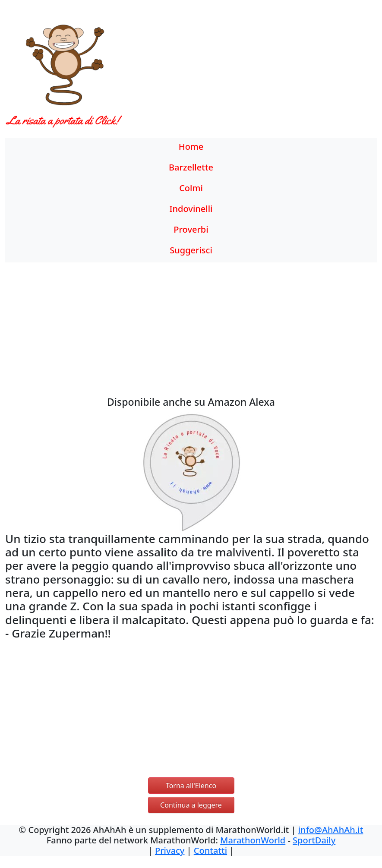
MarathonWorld (253, 840)
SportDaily (314, 840)
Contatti (210, 851)
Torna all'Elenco (191, 786)
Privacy (170, 851)
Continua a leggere (191, 805)
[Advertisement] (239, 76)
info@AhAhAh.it (331, 830)
